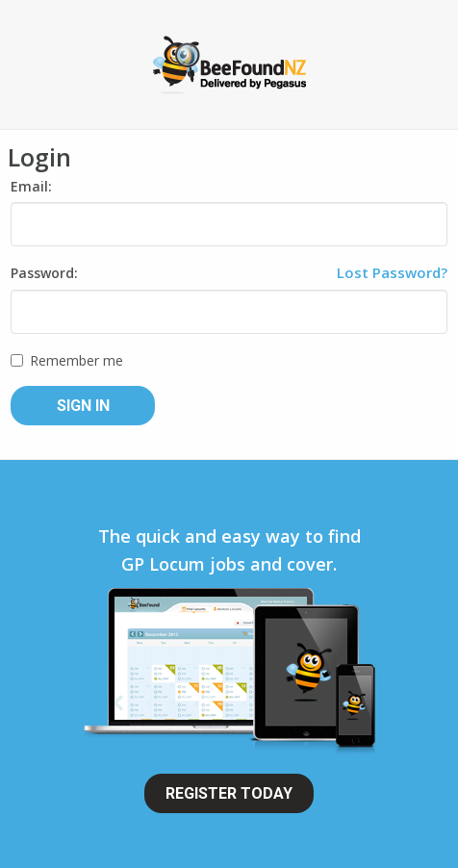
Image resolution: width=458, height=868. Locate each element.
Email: (31, 186)
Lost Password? (392, 272)
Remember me (67, 360)
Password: (44, 273)
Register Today (229, 793)
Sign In (83, 406)
